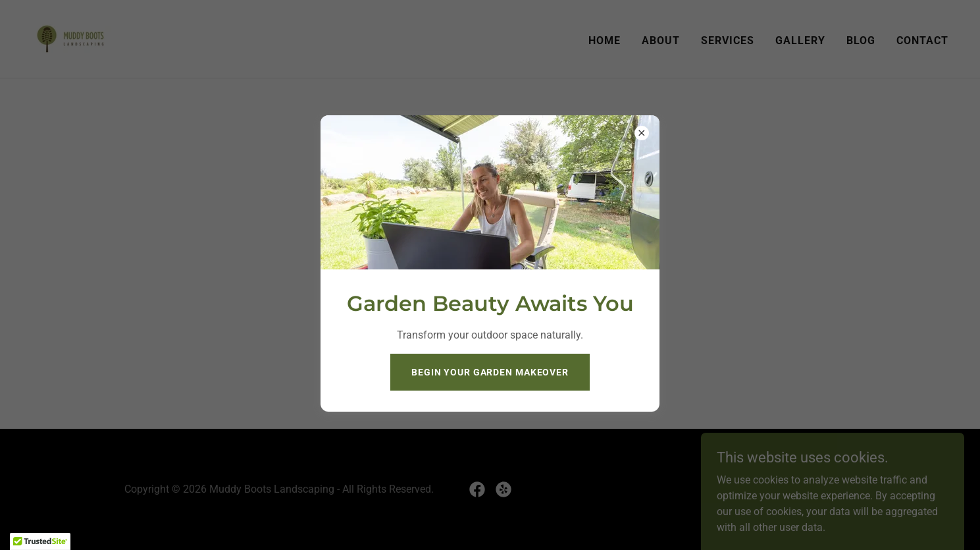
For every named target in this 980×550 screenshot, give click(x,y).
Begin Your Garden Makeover (490, 372)
